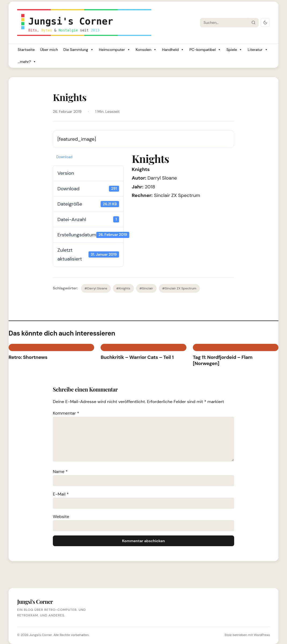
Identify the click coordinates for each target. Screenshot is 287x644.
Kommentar (66, 413)
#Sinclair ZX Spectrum (179, 288)
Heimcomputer (115, 50)
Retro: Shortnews (28, 357)
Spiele (234, 50)
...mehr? (27, 62)
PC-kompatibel (205, 50)
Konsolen (146, 50)
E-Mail (61, 494)
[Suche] (225, 23)
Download (64, 157)
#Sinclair (146, 288)
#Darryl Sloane (96, 288)
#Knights (123, 288)
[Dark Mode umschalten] (265, 23)
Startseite (26, 50)
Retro (17, 347)
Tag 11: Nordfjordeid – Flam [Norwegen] (223, 360)
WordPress (262, 635)
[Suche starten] (253, 23)
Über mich (49, 50)
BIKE (199, 347)
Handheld (173, 50)
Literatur (258, 50)
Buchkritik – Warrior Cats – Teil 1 (137, 357)
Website (61, 517)
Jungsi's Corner (41, 635)
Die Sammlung (78, 50)
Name (60, 472)
